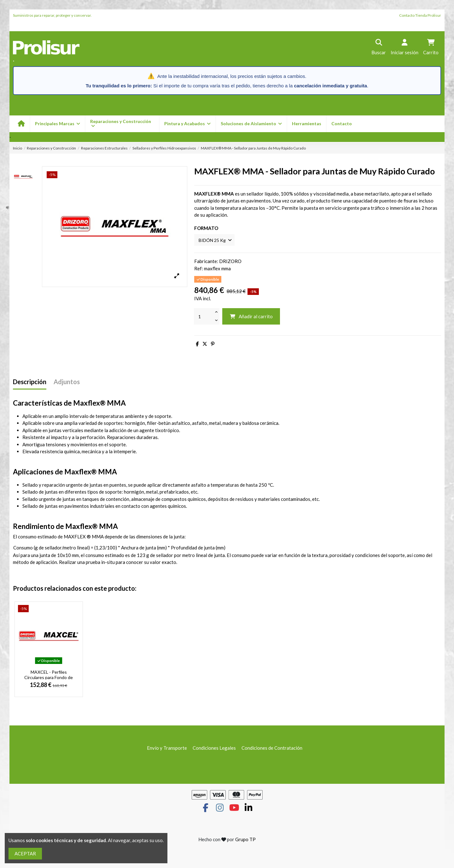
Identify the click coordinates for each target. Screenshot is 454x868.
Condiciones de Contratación (272, 749)
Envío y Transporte (167, 749)
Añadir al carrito (251, 317)
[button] (187, 124)
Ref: (199, 269)
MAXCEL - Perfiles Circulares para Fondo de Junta (49, 678)
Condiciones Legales (214, 749)
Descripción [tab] (30, 383)
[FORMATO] (216, 240)
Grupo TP (245, 840)
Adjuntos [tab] (67, 383)
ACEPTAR (25, 853)
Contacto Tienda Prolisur (420, 15)
